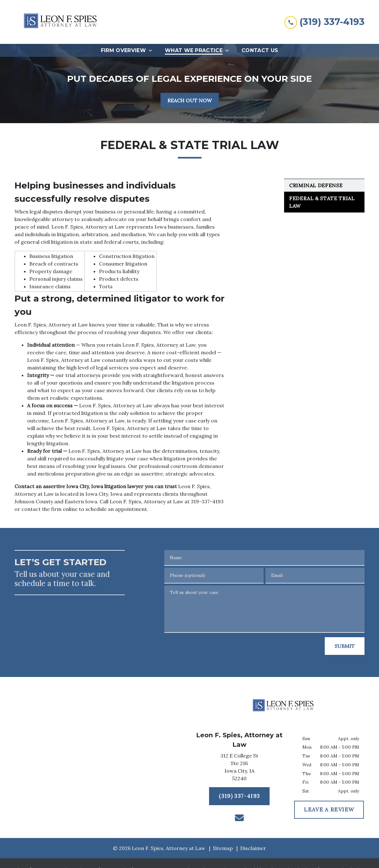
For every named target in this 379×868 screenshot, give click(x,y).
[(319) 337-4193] (239, 796)
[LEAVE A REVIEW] (329, 810)
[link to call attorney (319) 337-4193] (324, 22)
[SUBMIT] (345, 646)
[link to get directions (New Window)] (239, 768)
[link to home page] (62, 22)
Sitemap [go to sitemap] (223, 848)
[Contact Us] (260, 50)
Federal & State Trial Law (322, 202)
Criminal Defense (316, 185)
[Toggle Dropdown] (152, 50)
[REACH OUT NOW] (190, 100)
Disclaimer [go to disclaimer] (253, 848)
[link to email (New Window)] (239, 818)
